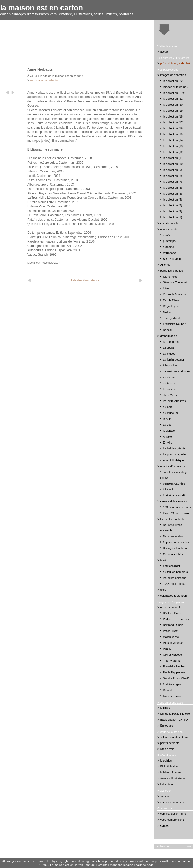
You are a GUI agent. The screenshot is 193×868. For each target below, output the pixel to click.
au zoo (167, 425)
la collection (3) (172, 205)
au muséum (170, 413)
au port (167, 407)
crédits (103, 865)
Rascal (167, 330)
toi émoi (168, 489)
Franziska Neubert (174, 324)
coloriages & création (174, 596)
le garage (169, 431)
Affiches (165, 265)
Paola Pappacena (174, 672)
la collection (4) (172, 199)
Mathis (167, 312)
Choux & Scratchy (174, 294)
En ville (167, 443)
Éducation (167, 784)
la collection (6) (172, 188)
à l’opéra (168, 348)
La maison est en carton (67, 865)
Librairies (166, 761)
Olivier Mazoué (172, 655)
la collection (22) (173, 81)
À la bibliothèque (173, 460)
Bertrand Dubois (173, 625)
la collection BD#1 (174, 93)
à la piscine (170, 365)
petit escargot (171, 566)
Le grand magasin (174, 454)
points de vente (170, 743)
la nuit (167, 419)
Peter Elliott (170, 631)
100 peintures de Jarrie (177, 507)
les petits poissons (174, 578)
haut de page (145, 865)
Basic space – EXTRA (174, 720)
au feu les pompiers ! (176, 572)
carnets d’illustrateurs (174, 501)
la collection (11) (173, 158)
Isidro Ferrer (171, 277)
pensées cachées (174, 483)
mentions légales (121, 865)
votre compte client (172, 820)
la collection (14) (173, 140)
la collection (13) (173, 146)
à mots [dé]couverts (173, 466)
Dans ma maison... (175, 536)
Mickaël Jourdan (173, 643)
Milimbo (165, 708)
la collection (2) (172, 211)
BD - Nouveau (172, 259)
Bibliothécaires (170, 766)
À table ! (168, 437)
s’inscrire (166, 796)
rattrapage (169, 253)
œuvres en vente (171, 607)
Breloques (167, 725)
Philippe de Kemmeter (177, 619)
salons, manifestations (174, 737)
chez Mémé (170, 395)
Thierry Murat (171, 318)
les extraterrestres (174, 401)
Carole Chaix (171, 300)
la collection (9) (172, 170)
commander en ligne (173, 814)
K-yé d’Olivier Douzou (177, 513)
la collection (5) (172, 194)
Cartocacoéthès (173, 554)
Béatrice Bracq (172, 613)
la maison (169, 389)
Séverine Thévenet (175, 282)
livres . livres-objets (172, 519)
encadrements (169, 223)
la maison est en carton (41, 8)
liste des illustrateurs (85, 280)
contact (165, 825)
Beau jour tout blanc (176, 548)
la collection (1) (172, 217)
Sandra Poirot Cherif (176, 678)
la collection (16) (173, 128)
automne (168, 247)
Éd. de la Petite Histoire (175, 714)
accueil (165, 52)
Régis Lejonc (171, 306)
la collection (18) (173, 116)
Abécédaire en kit (174, 495)
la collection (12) (173, 152)
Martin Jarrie (171, 637)
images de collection (173, 75)
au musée (169, 354)
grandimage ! (169, 336)
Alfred (167, 288)
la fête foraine (172, 342)
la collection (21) (173, 99)
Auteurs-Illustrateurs (173, 778)
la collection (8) (172, 176)
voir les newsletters (172, 802)
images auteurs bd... (176, 87)
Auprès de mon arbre (176, 542)
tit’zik (163, 560)
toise (163, 590)
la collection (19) (173, 111)
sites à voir (167, 749)
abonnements (169, 229)
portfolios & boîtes (172, 271)
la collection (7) (172, 182)
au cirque (169, 377)
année (167, 235)
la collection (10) (173, 164)
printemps (169, 241)
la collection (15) (173, 134)
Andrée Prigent (172, 684)
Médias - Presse (170, 772)
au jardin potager (174, 360)
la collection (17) (173, 122)
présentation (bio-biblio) (175, 63)
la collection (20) (173, 105)
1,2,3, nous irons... (175, 584)
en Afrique (169, 383)
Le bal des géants (174, 448)
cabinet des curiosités (177, 371)
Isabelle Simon (172, 696)
